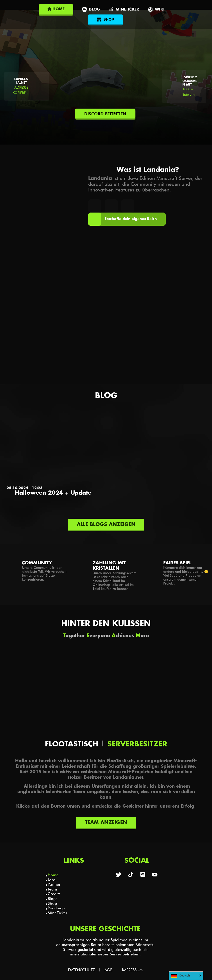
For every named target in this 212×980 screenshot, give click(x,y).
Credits (54, 894)
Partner (54, 884)
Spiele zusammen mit (190, 81)
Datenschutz (81, 970)
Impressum (132, 970)
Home (53, 875)
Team (52, 889)
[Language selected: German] (186, 976)
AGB (108, 970)
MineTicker (57, 913)
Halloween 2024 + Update (53, 493)
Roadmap (56, 908)
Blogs (52, 899)
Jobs (52, 880)
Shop (52, 903)
